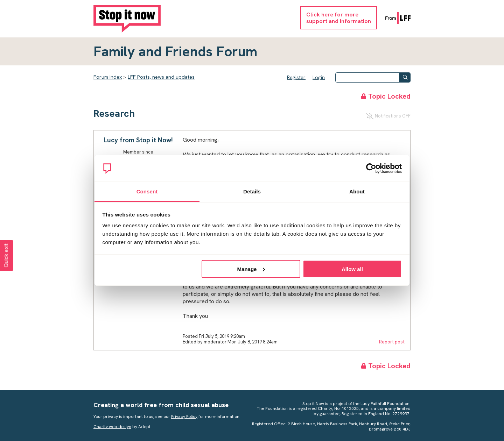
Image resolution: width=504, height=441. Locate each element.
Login (319, 77)
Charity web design (112, 427)
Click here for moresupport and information (339, 18)
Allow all (352, 269)
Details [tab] (252, 191)
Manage (251, 269)
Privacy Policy (184, 417)
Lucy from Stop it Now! (138, 140)
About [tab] (357, 191)
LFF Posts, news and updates (161, 77)
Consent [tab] (147, 191)
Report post (392, 342)
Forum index (108, 77)
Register (296, 77)
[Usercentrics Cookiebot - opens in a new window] (371, 168)
